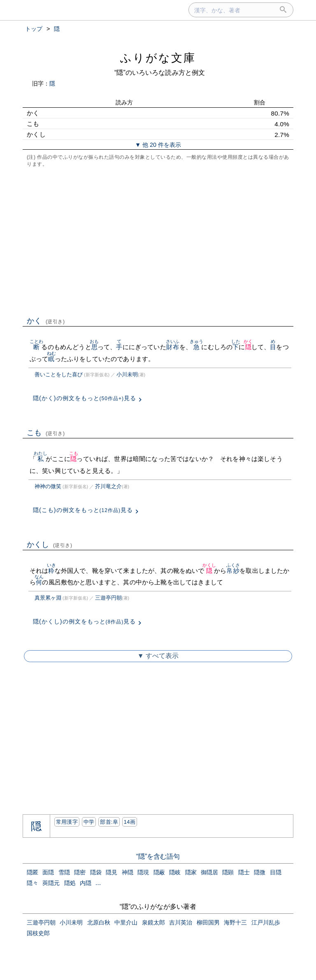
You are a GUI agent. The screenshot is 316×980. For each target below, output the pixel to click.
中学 (89, 822)
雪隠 (64, 872)
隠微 (260, 872)
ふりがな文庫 (158, 58)
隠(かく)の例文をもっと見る (85, 398)
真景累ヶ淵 (48, 598)
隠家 (191, 872)
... (98, 883)
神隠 (128, 872)
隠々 (33, 883)
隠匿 (33, 872)
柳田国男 (208, 922)
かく (46, 321)
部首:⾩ (109, 822)
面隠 (48, 872)
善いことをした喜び (59, 374)
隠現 (143, 872)
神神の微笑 (48, 486)
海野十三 (235, 922)
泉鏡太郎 (153, 922)
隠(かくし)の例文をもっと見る (84, 621)
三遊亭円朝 (108, 598)
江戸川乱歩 (266, 922)
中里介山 (126, 922)
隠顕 (228, 872)
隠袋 (96, 872)
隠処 (70, 883)
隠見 (112, 872)
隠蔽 (159, 872)
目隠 (276, 872)
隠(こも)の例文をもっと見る (83, 510)
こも (46, 433)
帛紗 (233, 571)
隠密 (80, 872)
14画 (130, 822)
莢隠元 (51, 883)
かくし (50, 544)
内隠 (86, 883)
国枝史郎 (38, 933)
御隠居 (209, 872)
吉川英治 (181, 922)
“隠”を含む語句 (158, 856)
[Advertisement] (158, 241)
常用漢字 (67, 822)
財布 (173, 347)
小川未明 (127, 374)
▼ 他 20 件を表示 (158, 145)
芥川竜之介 (108, 486)
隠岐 (175, 872)
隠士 (244, 872)
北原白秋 (99, 922)
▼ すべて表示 (158, 656)
